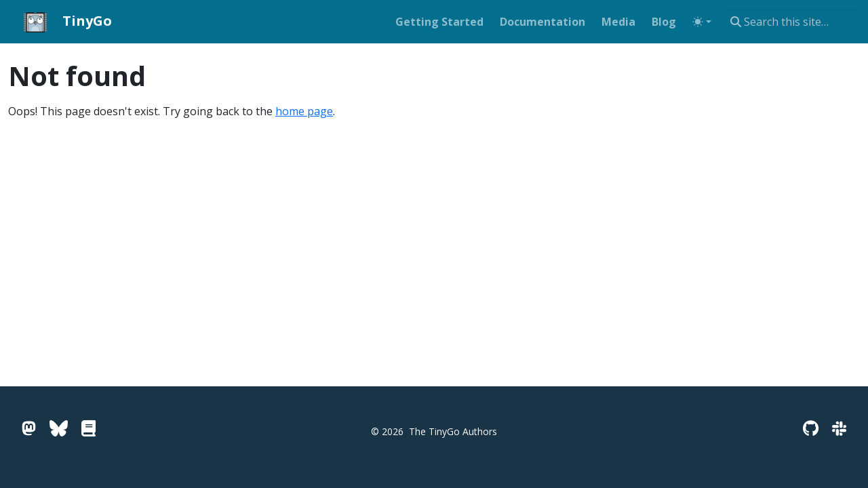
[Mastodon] (29, 428)
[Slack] (839, 428)
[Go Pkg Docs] (88, 428)
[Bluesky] (59, 428)
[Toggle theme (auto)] (702, 22)
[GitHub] (811, 428)
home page (304, 111)
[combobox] (791, 22)
